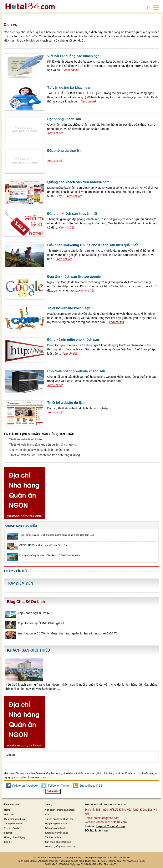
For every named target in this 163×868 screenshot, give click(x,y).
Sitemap (8, 833)
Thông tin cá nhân (13, 824)
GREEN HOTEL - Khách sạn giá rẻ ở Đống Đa (43, 545)
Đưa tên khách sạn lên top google (74, 277)
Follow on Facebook (25, 786)
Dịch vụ (48, 805)
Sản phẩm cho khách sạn (58, 842)
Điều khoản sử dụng (14, 819)
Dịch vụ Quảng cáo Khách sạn (61, 847)
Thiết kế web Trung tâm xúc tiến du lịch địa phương (43, 445)
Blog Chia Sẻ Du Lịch (26, 602)
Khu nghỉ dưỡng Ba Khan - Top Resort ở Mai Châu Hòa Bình (50, 555)
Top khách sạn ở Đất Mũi (35, 613)
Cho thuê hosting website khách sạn (76, 371)
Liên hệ (8, 842)
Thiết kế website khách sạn (69, 308)
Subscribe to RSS (91, 786)
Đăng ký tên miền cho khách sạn (73, 340)
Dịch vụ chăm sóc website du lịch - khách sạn (39, 450)
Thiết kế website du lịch (66, 403)
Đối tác (11, 755)
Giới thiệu (9, 814)
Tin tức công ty (12, 828)
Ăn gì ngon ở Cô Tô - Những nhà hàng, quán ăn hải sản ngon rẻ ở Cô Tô (68, 633)
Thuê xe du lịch (53, 837)
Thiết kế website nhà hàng (26, 439)
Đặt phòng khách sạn (64, 119)
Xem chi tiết (72, 70)
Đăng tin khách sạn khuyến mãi (72, 214)
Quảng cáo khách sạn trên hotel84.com (78, 182)
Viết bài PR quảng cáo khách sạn (73, 56)
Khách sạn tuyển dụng (57, 833)
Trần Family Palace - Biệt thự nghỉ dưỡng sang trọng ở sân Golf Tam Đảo (57, 535)
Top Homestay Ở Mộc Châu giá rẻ (41, 623)
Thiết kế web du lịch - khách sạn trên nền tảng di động (45, 455)
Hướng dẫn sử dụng (14, 837)
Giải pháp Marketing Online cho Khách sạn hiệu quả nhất (92, 245)
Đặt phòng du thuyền (64, 151)
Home (7, 810)
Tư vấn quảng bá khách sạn (69, 88)
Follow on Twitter (59, 786)
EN (149, 8)
